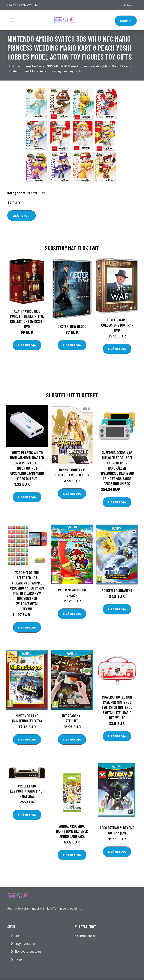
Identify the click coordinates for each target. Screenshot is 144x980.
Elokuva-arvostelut (28, 952)
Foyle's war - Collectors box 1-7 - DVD (117, 325)
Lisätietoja (22, 216)
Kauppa (126, 21)
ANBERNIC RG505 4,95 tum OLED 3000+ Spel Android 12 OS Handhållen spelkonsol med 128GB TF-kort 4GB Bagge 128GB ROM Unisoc (117, 468)
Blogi (18, 959)
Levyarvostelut (25, 944)
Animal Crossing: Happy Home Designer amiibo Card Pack (72, 831)
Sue (17, 936)
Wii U (37, 193)
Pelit (29, 193)
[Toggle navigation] (12, 20)
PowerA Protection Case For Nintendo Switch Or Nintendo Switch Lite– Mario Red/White (117, 707)
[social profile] (36, 5)
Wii (44, 193)
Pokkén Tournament (117, 590)
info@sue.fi (128, 5)
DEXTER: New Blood (72, 326)
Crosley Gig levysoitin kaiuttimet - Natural (27, 791)
